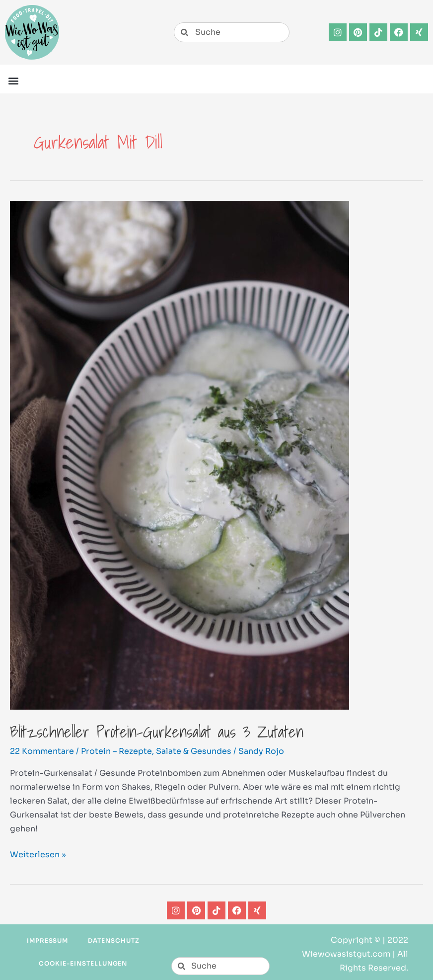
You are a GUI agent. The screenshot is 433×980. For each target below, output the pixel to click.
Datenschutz (114, 940)
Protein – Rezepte (116, 751)
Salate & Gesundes (194, 751)
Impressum (48, 940)
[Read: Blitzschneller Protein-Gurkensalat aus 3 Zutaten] (180, 454)
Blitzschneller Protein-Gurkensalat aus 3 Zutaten (157, 732)
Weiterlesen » (38, 854)
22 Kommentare (42, 751)
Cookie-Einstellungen (83, 963)
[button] (13, 80)
